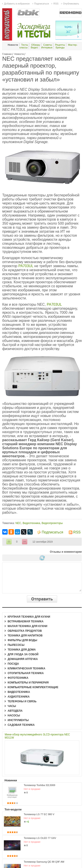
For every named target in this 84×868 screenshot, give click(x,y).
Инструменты (18, 720)
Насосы (14, 715)
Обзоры (36, 45)
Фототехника (18, 678)
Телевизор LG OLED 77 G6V (40, 838)
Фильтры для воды (22, 640)
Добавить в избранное (17, 4)
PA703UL (26, 266)
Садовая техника (21, 725)
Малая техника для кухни (27, 626)
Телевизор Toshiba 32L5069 (39, 785)
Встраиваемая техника (26, 621)
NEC (18, 523)
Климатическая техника (26, 668)
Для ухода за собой (23, 654)
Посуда (13, 664)
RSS (77, 532)
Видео (34, 47)
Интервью (47, 47)
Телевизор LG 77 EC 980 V (39, 814)
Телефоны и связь (22, 701)
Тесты (25, 45)
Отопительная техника (26, 673)
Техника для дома (22, 650)
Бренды (60, 47)
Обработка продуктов (25, 631)
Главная (7, 54)
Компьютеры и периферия (28, 683)
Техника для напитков (25, 636)
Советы (47, 45)
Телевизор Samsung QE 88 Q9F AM (44, 862)
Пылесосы (16, 645)
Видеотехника (31, 523)
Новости (19, 54)
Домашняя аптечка (23, 659)
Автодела (15, 711)
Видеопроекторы (52, 523)
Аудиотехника (19, 697)
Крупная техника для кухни (29, 617)
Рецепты (60, 45)
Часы (12, 706)
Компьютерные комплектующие (33, 687)
